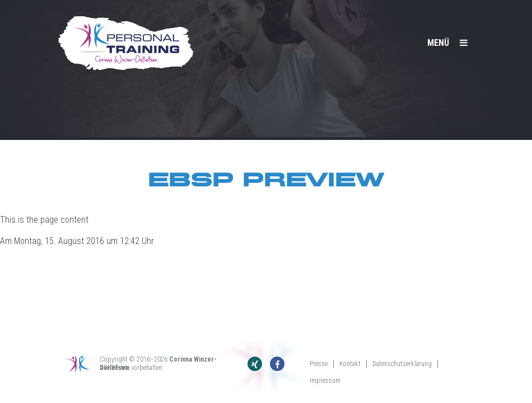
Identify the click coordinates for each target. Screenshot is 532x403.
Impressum (325, 381)
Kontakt (350, 364)
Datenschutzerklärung (402, 364)
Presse (319, 364)
